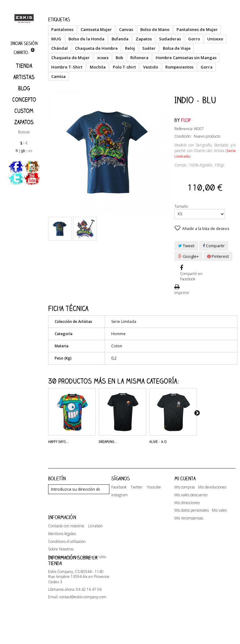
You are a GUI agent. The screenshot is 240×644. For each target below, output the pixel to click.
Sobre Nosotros (61, 565)
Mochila (98, 67)
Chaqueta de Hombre (96, 48)
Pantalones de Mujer (197, 29)
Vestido (151, 67)
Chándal (60, 48)
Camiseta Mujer (96, 29)
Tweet (186, 246)
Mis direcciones (187, 503)
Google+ (188, 256)
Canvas (126, 29)
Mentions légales (62, 550)
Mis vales (219, 510)
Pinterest (218, 256)
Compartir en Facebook (191, 276)
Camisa (58, 76)
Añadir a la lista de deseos (205, 229)
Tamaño (182, 206)
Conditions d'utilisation (67, 557)
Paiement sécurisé (64, 573)
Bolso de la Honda (86, 39)
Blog (24, 88)
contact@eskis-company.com (83, 627)
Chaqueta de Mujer (70, 58)
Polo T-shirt (124, 67)
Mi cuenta (185, 478)
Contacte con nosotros (66, 542)
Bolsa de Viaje (177, 48)
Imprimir (182, 293)
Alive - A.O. (158, 442)
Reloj (130, 48)
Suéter (149, 48)
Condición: (183, 136)
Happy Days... (58, 442)
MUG (56, 39)
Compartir (214, 246)
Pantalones (62, 29)
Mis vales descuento (191, 495)
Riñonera (139, 58)
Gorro (194, 39)
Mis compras (185, 487)
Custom (24, 111)
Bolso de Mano (155, 29)
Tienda (24, 66)
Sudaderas (170, 39)
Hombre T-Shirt (67, 67)
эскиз (103, 58)
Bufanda (120, 39)
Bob (119, 58)
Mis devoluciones (212, 487)
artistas (24, 77)
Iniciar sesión (24, 43)
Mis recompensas (189, 518)
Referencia (183, 129)
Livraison (95, 542)
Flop (186, 120)
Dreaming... (108, 442)
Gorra (207, 67)
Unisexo (215, 39)
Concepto (24, 100)
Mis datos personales (192, 510)
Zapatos (24, 122)
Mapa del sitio (95, 573)
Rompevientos (179, 67)
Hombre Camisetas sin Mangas (186, 58)
